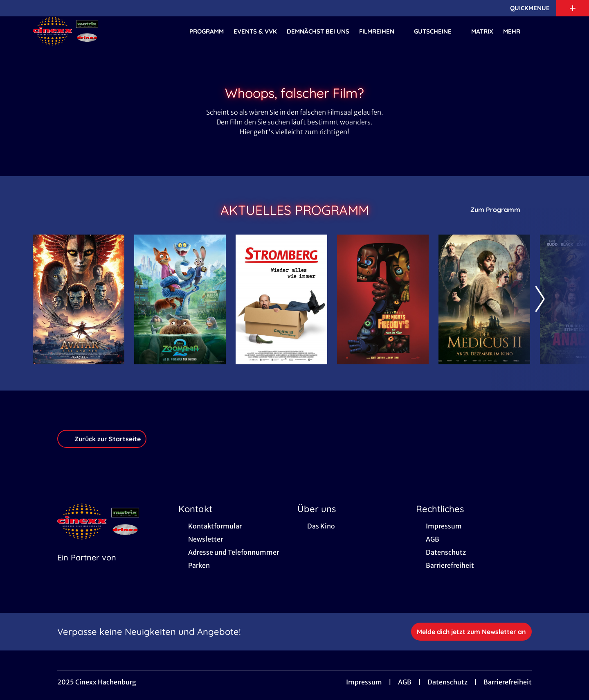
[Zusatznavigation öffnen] (573, 8)
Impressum (364, 682)
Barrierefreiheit (508, 682)
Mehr (517, 32)
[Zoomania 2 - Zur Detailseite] (180, 299)
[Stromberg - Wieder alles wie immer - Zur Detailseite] (281, 299)
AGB (405, 682)
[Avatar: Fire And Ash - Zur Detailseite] (79, 299)
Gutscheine (438, 32)
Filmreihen (382, 32)
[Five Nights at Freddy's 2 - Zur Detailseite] (383, 299)
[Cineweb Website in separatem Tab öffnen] (87, 568)
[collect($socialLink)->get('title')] (15, 8)
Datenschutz (447, 682)
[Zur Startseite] (90, 31)
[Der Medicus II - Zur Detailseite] (484, 299)
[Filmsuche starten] (548, 31)
